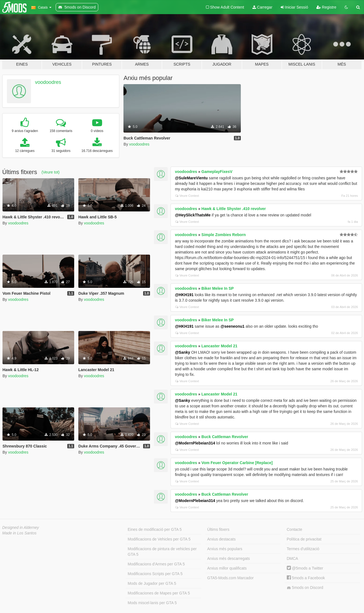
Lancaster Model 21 (220, 346)
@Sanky (183, 352)
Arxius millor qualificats (227, 568)
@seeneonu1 (233, 326)
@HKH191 (184, 295)
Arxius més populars (225, 549)
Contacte (295, 529)
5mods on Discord (305, 588)
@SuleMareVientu (191, 178)
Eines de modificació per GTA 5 (155, 529)
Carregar (262, 7)
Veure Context (187, 196)
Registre (326, 7)
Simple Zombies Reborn (224, 235)
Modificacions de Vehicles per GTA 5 (159, 539)
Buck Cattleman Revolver (225, 437)
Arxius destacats (222, 539)
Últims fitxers (218, 529)
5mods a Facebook (306, 578)
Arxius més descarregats (229, 558)
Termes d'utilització (303, 549)
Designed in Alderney (21, 527)
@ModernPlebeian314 (195, 443)
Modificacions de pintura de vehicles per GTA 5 (162, 552)
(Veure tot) (51, 172)
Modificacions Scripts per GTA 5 (155, 574)
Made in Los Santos (19, 533)
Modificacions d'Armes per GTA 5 (156, 564)
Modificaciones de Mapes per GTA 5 (159, 593)
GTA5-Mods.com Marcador (231, 578)
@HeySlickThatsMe (193, 215)
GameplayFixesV (217, 172)
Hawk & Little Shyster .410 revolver (234, 209)
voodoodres (48, 82)
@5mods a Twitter (305, 568)
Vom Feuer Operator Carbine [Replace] (237, 463)
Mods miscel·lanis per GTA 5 (152, 603)
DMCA (292, 558)
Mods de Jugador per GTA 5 (152, 583)
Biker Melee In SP (218, 288)
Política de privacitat (304, 539)
